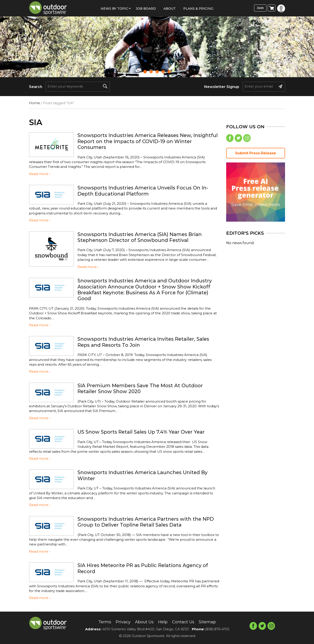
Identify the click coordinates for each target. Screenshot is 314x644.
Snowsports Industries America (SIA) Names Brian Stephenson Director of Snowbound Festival (146, 237)
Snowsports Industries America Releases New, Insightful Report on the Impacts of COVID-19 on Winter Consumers (143, 141)
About (170, 9)
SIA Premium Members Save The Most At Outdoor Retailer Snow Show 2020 (146, 388)
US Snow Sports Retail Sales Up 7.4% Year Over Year (147, 432)
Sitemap (211, 622)
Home (34, 103)
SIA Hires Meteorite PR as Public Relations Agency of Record (146, 568)
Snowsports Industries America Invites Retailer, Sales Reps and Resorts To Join (142, 342)
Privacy (120, 622)
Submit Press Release (256, 154)
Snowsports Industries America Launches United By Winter (148, 475)
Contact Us (185, 622)
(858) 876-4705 (217, 629)
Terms (101, 622)
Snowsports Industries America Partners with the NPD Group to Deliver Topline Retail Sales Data (145, 522)
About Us (143, 622)
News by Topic (114, 9)
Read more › (40, 174)
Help (163, 622)
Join (260, 8)
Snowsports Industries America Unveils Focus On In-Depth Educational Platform (144, 190)
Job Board (146, 9)
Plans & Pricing (198, 9)
